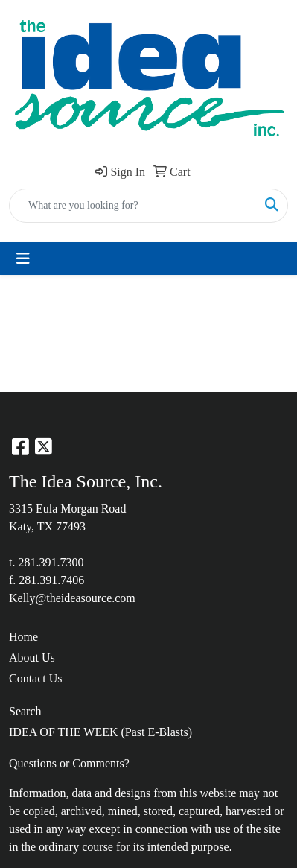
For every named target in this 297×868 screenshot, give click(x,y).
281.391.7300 (51, 562)
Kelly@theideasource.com (72, 598)
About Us (32, 658)
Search (25, 711)
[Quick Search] (133, 206)
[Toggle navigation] (23, 259)
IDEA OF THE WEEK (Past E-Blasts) (100, 732)
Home (23, 637)
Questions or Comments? (69, 763)
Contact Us (36, 678)
